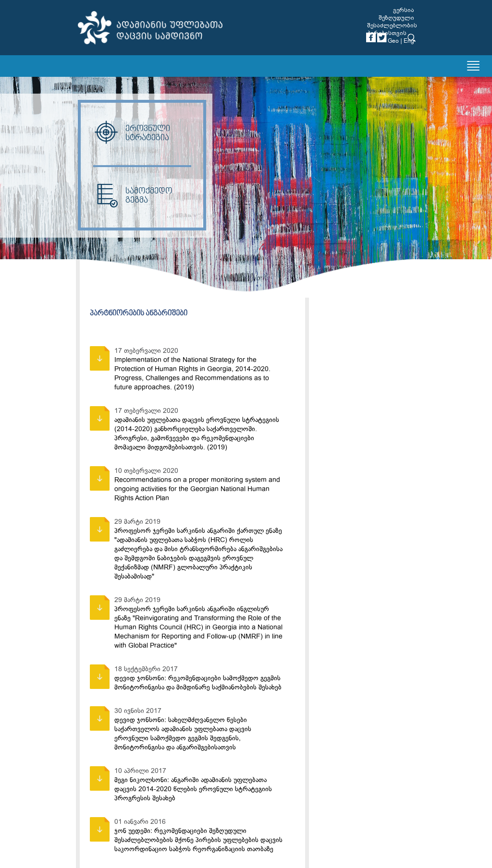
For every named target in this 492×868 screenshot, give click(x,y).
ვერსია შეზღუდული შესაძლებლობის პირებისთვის (392, 22)
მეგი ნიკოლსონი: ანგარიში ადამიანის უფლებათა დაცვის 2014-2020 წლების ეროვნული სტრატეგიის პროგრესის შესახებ (193, 789)
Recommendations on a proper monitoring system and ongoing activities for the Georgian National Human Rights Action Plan (197, 489)
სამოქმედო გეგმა (133, 196)
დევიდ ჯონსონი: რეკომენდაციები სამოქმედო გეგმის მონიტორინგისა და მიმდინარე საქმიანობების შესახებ (198, 683)
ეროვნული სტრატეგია (132, 133)
